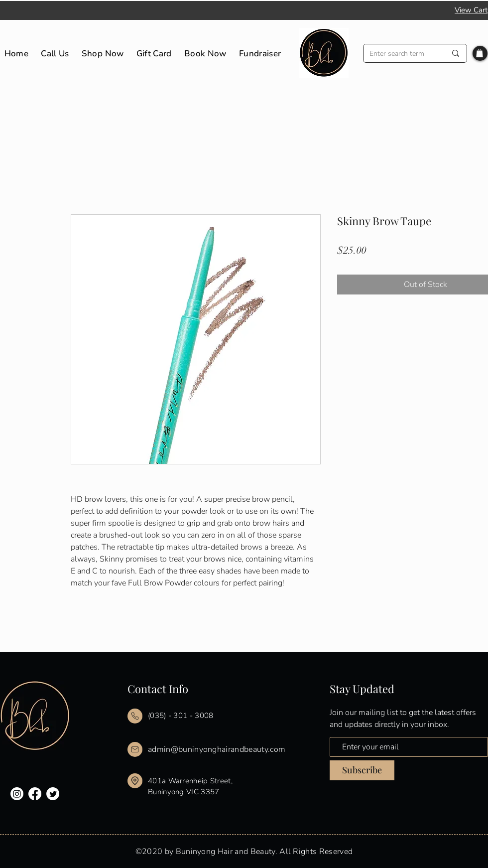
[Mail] (135, 716)
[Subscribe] (362, 770)
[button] (480, 53)
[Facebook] (35, 794)
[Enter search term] (400, 54)
